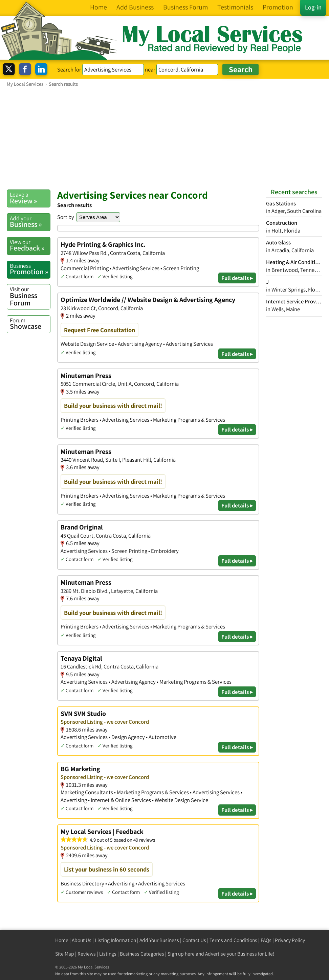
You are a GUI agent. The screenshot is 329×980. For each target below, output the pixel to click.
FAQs (266, 940)
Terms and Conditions (233, 940)
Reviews (87, 954)
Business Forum (30, 296)
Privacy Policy (290, 940)
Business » (30, 222)
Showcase (30, 324)
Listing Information (115, 940)
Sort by (66, 217)
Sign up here (181, 954)
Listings (108, 954)
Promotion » (30, 269)
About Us (82, 940)
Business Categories (142, 954)
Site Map (65, 954)
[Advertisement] (164, 138)
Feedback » (30, 245)
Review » (30, 198)
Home (62, 940)
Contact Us (194, 940)
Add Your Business (159, 940)
